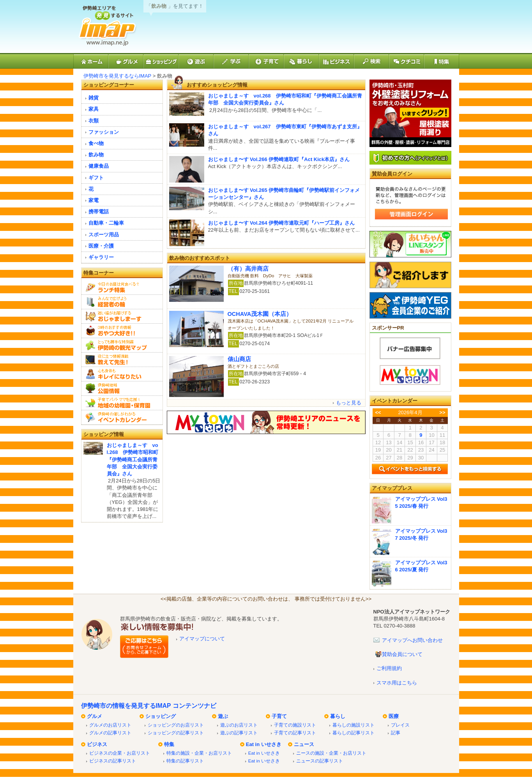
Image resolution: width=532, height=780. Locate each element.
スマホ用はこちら (397, 683)
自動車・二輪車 (106, 223)
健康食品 (99, 166)
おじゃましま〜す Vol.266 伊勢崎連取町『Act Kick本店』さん (279, 159)
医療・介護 (101, 246)
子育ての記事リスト (295, 733)
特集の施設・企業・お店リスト (199, 753)
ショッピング (161, 716)
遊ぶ (223, 716)
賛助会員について (402, 654)
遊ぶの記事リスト (239, 733)
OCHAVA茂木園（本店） (260, 314)
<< (378, 412)
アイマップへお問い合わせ (412, 640)
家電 (94, 200)
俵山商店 (239, 359)
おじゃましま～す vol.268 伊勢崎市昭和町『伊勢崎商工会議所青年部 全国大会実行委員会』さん (133, 459)
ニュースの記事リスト (320, 761)
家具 (94, 109)
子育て (279, 716)
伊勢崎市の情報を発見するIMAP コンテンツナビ (149, 706)
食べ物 (96, 143)
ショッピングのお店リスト (176, 725)
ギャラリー (101, 257)
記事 (396, 733)
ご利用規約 (389, 668)
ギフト (96, 178)
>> (442, 412)
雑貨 (94, 98)
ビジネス (97, 744)
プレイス (400, 725)
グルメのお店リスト (110, 725)
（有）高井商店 (248, 269)
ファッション (104, 132)
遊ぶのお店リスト (239, 725)
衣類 (94, 121)
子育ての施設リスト (295, 725)
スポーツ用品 (104, 235)
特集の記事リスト (185, 761)
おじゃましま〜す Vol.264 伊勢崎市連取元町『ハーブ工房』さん (282, 223)
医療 (394, 716)
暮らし (338, 716)
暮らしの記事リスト (353, 733)
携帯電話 (99, 212)
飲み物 (96, 155)
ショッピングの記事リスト (176, 733)
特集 (169, 744)
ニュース (304, 744)
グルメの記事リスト (110, 733)
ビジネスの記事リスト (113, 761)
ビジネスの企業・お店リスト (120, 753)
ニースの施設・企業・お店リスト (331, 753)
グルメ (95, 716)
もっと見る (349, 403)
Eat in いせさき (264, 744)
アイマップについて (202, 639)
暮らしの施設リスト (353, 725)
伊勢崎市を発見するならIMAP (118, 76)
